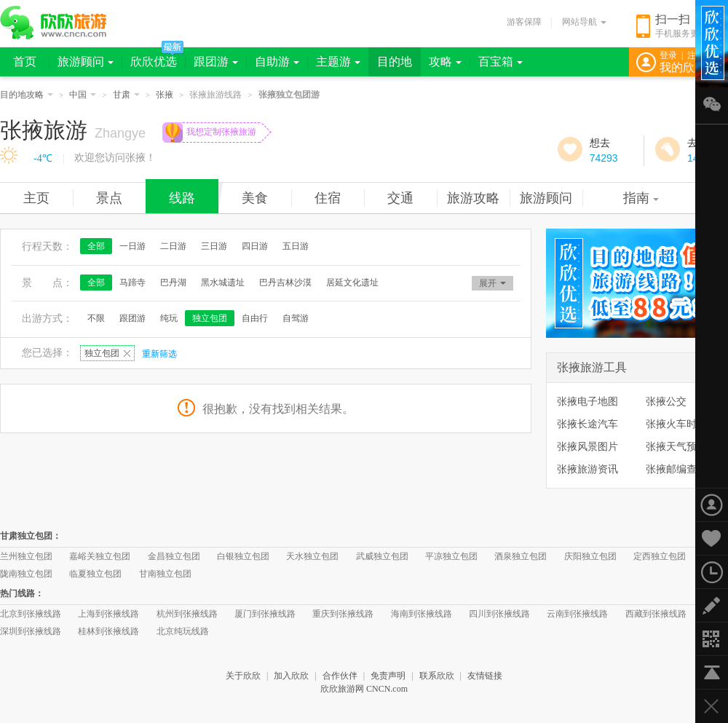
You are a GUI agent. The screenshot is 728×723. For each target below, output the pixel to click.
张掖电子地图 (587, 401)
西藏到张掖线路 (656, 614)
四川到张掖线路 (499, 614)
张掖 (165, 95)
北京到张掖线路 (31, 614)
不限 (96, 318)
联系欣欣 (437, 676)
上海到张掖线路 (108, 614)
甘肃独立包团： (31, 536)
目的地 (395, 62)
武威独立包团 (382, 556)
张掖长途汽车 (587, 424)
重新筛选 (159, 354)
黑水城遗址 (223, 283)
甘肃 (126, 95)
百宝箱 (500, 62)
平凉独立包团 (451, 556)
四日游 (255, 246)
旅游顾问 (86, 62)
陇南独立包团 (26, 574)
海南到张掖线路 (422, 614)
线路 (182, 198)
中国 (83, 95)
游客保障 (524, 22)
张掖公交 (666, 401)
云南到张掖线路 (577, 614)
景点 (109, 198)
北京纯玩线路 (183, 631)
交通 (400, 198)
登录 (668, 55)
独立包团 (210, 318)
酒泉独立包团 (521, 556)
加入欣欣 (291, 676)
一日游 (132, 246)
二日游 (173, 246)
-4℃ (43, 158)
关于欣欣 (243, 676)
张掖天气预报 (676, 446)
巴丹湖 (173, 283)
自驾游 (296, 318)
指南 (641, 198)
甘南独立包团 (165, 574)
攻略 (445, 62)
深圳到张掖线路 (31, 631)
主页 (36, 198)
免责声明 (388, 676)
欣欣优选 (154, 62)
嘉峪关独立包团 (100, 556)
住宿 (328, 198)
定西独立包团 (660, 556)
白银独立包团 (243, 556)
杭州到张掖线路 (187, 614)
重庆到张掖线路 (343, 614)
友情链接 (485, 676)
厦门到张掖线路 (265, 614)
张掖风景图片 (587, 446)
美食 (255, 198)
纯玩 (169, 318)
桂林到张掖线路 (108, 631)
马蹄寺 (132, 283)
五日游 (296, 246)
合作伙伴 (340, 676)
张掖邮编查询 (676, 469)
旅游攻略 (473, 198)
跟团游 (216, 62)
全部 (96, 246)
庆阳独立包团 (590, 556)
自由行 (255, 318)
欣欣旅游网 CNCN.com (364, 689)
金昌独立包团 (174, 556)
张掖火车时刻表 (681, 424)
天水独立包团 (312, 556)
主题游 (338, 62)
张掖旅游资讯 (587, 469)
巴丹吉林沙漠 (285, 283)
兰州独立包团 (26, 556)
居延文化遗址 (352, 283)
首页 (25, 62)
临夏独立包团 (95, 574)
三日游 (214, 246)
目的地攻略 (27, 95)
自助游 (277, 62)
